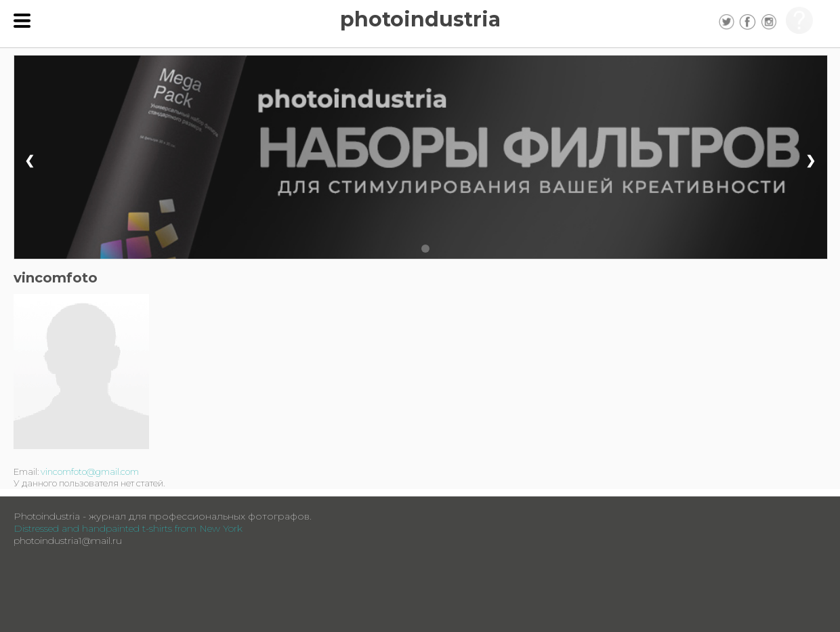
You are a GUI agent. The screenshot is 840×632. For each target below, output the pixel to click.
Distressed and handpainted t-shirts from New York (128, 528)
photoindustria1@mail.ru (68, 541)
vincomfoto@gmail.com (90, 471)
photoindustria (420, 19)
